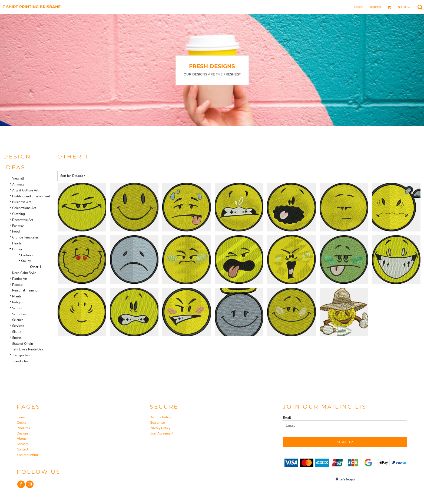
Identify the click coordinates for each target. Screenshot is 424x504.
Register (375, 7)
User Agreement (162, 433)
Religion (18, 302)
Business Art (21, 202)
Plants (17, 296)
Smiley (26, 261)
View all (18, 178)
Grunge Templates (25, 237)
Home (21, 417)
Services (18, 326)
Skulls (17, 332)
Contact (22, 449)
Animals (18, 184)
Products (23, 428)
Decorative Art (23, 220)
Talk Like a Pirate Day (28, 349)
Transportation (23, 355)
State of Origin (23, 344)
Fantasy (18, 226)
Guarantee (157, 423)
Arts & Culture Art (25, 190)
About (21, 439)
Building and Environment (31, 196)
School (17, 308)
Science (18, 320)
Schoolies (19, 314)
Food (16, 231)
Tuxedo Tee (20, 361)
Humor (17, 249)
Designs (23, 433)
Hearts (17, 243)
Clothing (19, 214)
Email (287, 418)
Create (21, 423)
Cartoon (27, 255)
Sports (17, 338)
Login (358, 7)
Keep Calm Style (24, 273)
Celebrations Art (24, 208)
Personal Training (25, 290)
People (17, 285)
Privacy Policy (160, 428)
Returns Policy (160, 417)
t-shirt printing (27, 455)
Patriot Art (20, 279)
